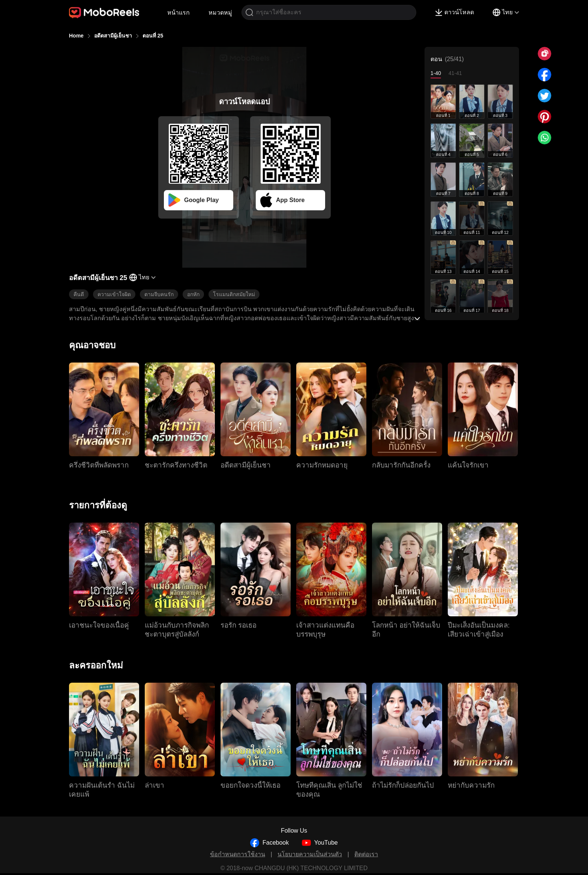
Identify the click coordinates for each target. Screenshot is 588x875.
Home (76, 36)
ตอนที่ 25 (153, 36)
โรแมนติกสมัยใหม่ (234, 294)
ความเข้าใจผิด (114, 294)
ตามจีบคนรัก (159, 294)
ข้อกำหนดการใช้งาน (238, 854)
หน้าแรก (178, 13)
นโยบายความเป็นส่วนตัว (310, 854)
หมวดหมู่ (220, 13)
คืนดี (79, 294)
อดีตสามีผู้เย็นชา (113, 36)
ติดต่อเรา (366, 854)
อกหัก (193, 294)
